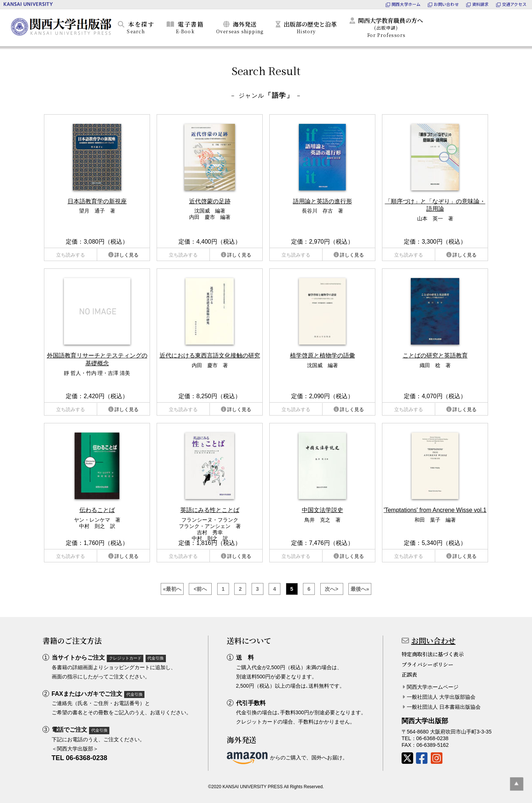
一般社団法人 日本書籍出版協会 (444, 707)
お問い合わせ (433, 641)
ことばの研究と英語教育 (435, 355)
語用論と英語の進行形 (323, 201)
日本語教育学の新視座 (97, 201)
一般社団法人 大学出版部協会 (441, 697)
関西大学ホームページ (433, 687)
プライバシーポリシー (427, 664)
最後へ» (360, 589)
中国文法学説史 (323, 510)
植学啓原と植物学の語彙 (323, 355)
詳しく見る (127, 255)
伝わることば (97, 510)
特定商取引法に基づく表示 (433, 654)
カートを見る (493, 26)
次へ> (331, 589)
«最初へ (172, 589)
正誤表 (409, 674)
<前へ (200, 589)
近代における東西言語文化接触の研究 (210, 355)
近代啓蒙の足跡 (210, 201)
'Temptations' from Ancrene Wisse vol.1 (435, 510)
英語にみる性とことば (210, 510)
